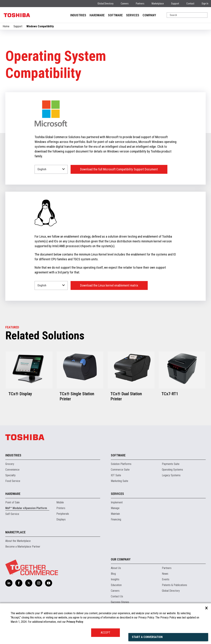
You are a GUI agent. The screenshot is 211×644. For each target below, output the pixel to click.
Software (118, 455)
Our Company (121, 559)
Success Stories (120, 602)
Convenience (12, 470)
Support (175, 4)
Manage (115, 508)
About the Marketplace (18, 541)
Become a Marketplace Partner (23, 547)
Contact (190, 4)
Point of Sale (13, 502)
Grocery (10, 464)
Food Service (13, 481)
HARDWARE (97, 15)
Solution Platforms (121, 464)
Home (6, 26)
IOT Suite (116, 475)
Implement (117, 502)
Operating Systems (172, 470)
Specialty (10, 475)
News (165, 574)
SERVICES (133, 15)
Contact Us (117, 596)
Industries (13, 455)
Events (166, 579)
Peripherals (63, 514)
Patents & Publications (174, 585)
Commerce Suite (120, 470)
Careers (125, 4)
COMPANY (149, 15)
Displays (61, 519)
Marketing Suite (120, 481)
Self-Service (12, 514)
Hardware (13, 494)
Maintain (115, 514)
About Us (116, 568)
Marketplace (158, 4)
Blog (113, 574)
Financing (116, 519)
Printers (61, 508)
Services (117, 494)
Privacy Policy (75, 622)
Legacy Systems (171, 475)
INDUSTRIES (78, 15)
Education (116, 585)
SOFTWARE (115, 15)
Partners (140, 4)
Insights (115, 579)
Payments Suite (171, 464)
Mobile (60, 502)
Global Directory (105, 4)
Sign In (205, 4)
